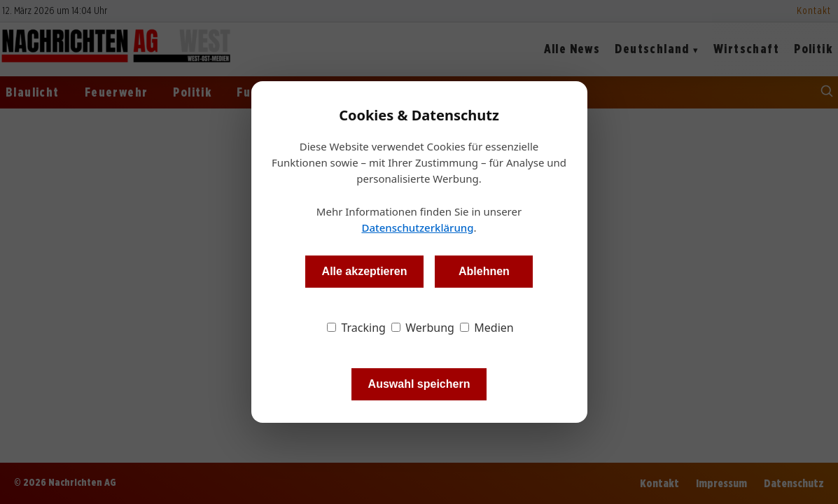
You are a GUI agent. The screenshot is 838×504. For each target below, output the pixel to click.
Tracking (356, 328)
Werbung (423, 328)
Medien (487, 328)
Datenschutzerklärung (417, 227)
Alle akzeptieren (365, 271)
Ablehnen (484, 271)
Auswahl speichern (419, 384)
